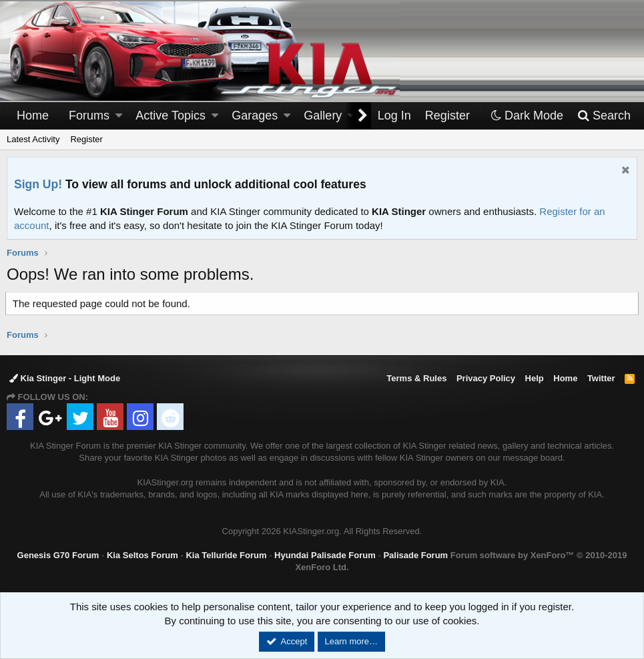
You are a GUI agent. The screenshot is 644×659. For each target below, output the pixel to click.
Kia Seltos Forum (142, 555)
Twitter (601, 378)
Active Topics (171, 116)
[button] (119, 116)
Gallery (323, 116)
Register (86, 139)
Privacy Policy (486, 378)
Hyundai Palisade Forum (325, 555)
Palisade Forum (415, 555)
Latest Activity (33, 139)
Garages (255, 116)
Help (535, 378)
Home (33, 116)
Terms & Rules (416, 378)
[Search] (604, 116)
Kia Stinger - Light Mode (65, 378)
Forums (89, 116)
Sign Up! (38, 184)
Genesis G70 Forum (58, 555)
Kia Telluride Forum (226, 555)
